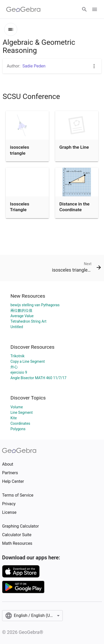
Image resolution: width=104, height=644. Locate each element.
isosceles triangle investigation (23, 153)
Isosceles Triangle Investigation (23, 210)
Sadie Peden (34, 66)
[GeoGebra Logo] (23, 9)
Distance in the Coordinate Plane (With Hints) (74, 213)
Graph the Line (74, 147)
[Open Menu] (95, 9)
